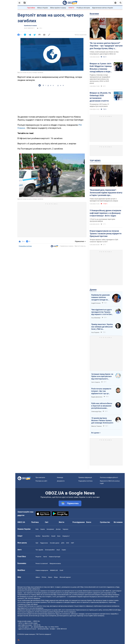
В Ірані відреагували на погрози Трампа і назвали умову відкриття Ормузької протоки (106, 234)
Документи (61, 481)
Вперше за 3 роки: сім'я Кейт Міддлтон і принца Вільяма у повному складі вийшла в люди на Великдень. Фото (101, 68)
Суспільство (105, 522)
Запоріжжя (50, 529)
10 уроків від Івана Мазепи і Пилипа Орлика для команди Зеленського (102, 420)
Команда (60, 477)
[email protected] (43, 629)
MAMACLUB (54, 570)
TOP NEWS (95, 161)
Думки (93, 290)
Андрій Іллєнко (96, 303)
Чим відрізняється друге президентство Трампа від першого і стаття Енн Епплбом (102, 312)
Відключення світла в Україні (103, 8)
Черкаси (65, 529)
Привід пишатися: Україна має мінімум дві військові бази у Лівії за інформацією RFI (102, 327)
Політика (35, 522)
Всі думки (95, 433)
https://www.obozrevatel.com (89, 587)
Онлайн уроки (55, 543)
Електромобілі (50, 550)
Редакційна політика (25, 246)
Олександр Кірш (96, 412)
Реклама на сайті (41, 481)
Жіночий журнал (65, 577)
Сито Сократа (96, 382)
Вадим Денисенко (97, 397)
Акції (58, 550)
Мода (56, 577)
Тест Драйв (39, 550)
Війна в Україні (43, 8)
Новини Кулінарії (55, 557)
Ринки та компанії (42, 563)
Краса (50, 577)
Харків (42, 529)
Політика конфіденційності (109, 477)
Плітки (44, 577)
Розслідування (79, 522)
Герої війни (31, 8)
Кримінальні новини (30, 26)
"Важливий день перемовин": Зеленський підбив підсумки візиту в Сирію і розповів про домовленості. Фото (106, 193)
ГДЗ (37, 543)
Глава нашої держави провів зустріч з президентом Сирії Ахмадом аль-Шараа (104, 200)
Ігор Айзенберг (96, 318)
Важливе (94, 14)
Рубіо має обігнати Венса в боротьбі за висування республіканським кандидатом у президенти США (102, 406)
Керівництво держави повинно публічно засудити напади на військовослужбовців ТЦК (101, 297)
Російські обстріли (83, 8)
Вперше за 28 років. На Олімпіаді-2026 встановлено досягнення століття (100, 97)
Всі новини (118, 522)
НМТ (73, 543)
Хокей (53, 536)
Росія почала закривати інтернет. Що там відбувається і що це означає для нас (101, 391)
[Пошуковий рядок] (121, 3)
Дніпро (58, 529)
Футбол (38, 536)
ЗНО (68, 543)
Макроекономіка (55, 563)
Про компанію (40, 477)
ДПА (63, 543)
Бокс (59, 536)
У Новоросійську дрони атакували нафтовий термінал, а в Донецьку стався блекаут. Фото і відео (105, 213)
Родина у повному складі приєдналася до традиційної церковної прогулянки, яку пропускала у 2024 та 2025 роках (100, 79)
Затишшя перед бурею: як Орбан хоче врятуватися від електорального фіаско (102, 377)
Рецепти (38, 557)
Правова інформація (85, 477)
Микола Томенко (97, 426)
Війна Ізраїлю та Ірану (58, 8)
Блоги (89, 522)
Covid (61, 570)
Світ (47, 522)
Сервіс (64, 550)
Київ (37, 529)
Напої (45, 557)
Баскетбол (46, 536)
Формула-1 (66, 536)
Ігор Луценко (95, 332)
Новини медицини (42, 570)
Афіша (38, 577)
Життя (61, 522)
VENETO (71, 8)
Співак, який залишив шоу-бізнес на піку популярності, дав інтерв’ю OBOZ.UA (104, 53)
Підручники (44, 543)
